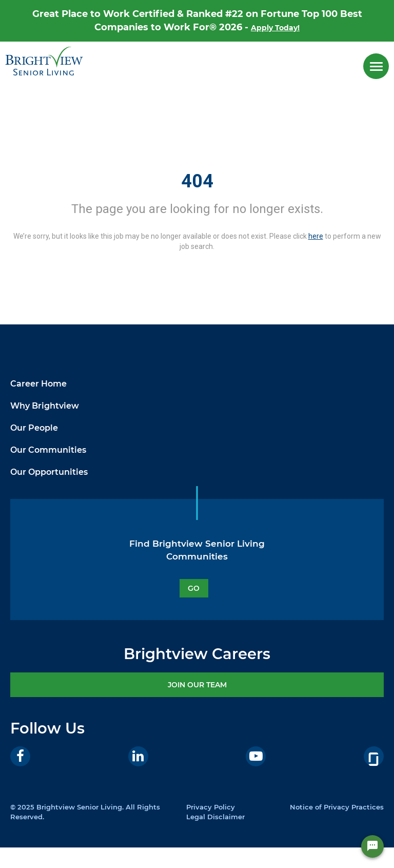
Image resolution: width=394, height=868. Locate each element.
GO (194, 588)
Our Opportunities (49, 472)
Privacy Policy (211, 807)
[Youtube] (256, 756)
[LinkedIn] (138, 756)
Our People (34, 428)
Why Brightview (45, 406)
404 (197, 181)
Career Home (38, 384)
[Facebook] (20, 756)
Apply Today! (275, 28)
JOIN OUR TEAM (197, 685)
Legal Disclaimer (215, 817)
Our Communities (48, 450)
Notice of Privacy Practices (337, 807)
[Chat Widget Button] (372, 846)
